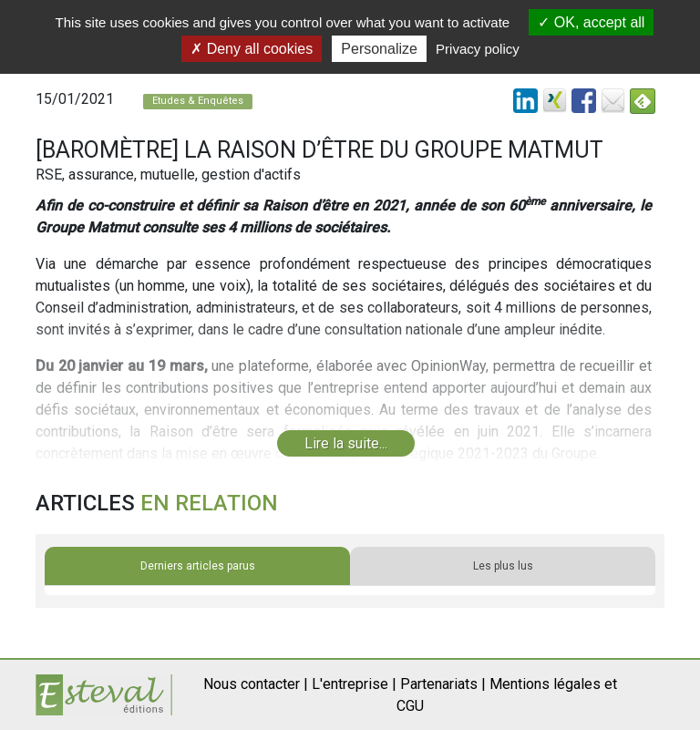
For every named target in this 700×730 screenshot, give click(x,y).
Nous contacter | (256, 684)
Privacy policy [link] (478, 49)
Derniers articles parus (198, 566)
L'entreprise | (354, 684)
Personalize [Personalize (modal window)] (379, 49)
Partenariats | (443, 684)
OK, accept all (591, 22)
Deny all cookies (252, 49)
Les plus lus (503, 566)
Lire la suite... (346, 443)
